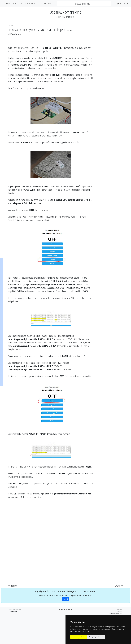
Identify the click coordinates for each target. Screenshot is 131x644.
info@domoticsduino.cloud (65, 613)
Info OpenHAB (17, 4)
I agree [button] (74, 637)
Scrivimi (66, 599)
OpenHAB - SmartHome (65, 12)
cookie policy (120, 612)
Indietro (13, 586)
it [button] (125, 4)
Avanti (119, 586)
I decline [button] (83, 637)
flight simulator (40, 4)
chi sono (8, 4)
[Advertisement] (109, 67)
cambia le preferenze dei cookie (116, 614)
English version (70, 30)
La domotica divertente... (66, 17)
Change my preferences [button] (96, 637)
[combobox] (84, 4)
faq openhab (28, 4)
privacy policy (119, 610)
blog (50, 4)
